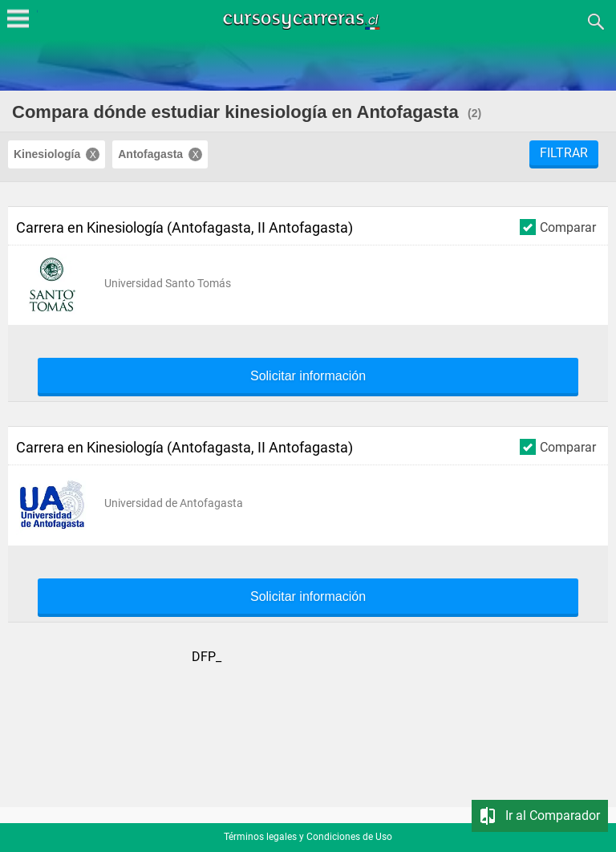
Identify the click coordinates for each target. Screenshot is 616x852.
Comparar (558, 227)
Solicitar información (308, 376)
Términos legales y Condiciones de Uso (308, 837)
